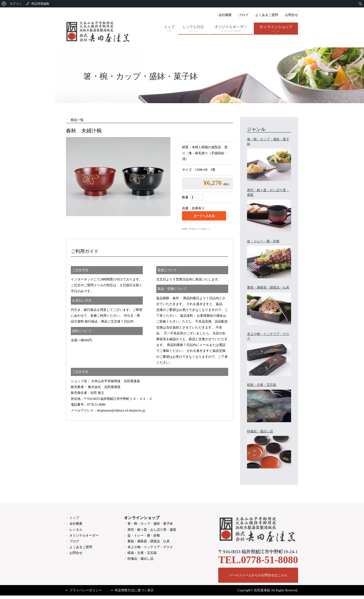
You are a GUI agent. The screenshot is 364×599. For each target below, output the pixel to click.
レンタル (76, 530)
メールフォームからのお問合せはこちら (258, 575)
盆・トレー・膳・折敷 (144, 535)
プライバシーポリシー (86, 590)
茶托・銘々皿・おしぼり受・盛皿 (152, 530)
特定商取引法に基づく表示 (134, 590)
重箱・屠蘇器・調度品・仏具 (149, 541)
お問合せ (292, 15)
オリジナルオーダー (84, 535)
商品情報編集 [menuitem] (40, 4)
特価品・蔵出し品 (140, 559)
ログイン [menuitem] (16, 4)
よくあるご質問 (267, 15)
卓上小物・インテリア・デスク (150, 547)
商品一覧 (77, 120)
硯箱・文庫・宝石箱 (142, 553)
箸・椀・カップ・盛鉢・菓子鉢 (150, 524)
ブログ (244, 15)
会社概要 (225, 15)
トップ (74, 518)
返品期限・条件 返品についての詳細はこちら (196, 229)
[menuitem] (4, 4)
